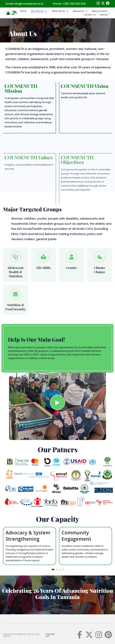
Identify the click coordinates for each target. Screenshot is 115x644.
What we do (60, 11)
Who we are (39, 11)
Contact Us (90, 15)
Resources (80, 11)
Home (23, 11)
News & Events (100, 11)
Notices (105, 15)
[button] (53, 569)
